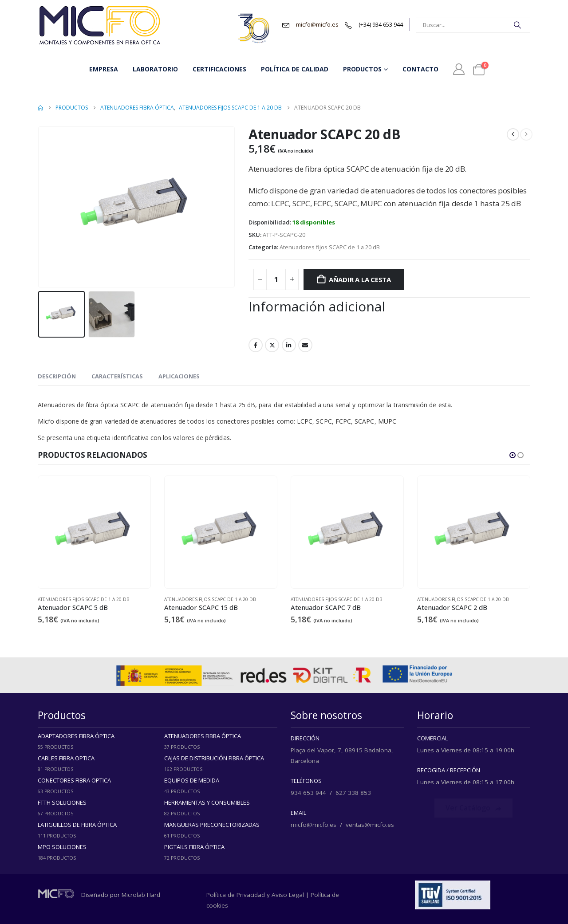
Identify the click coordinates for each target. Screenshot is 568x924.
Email (305, 345)
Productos (362, 69)
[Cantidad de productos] (276, 279)
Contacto (420, 69)
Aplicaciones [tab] (179, 376)
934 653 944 (308, 793)
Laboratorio (155, 69)
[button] (513, 455)
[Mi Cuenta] (459, 69)
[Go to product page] (94, 532)
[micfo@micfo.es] (310, 25)
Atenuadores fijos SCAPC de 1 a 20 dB (330, 247)
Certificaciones (219, 69)
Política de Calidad (295, 69)
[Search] (517, 25)
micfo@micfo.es (314, 825)
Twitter (272, 345)
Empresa (104, 69)
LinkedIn (289, 345)
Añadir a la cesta (360, 279)
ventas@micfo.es (370, 825)
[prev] (513, 134)
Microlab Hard (141, 895)
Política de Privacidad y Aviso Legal (255, 895)
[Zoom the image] (100, 9)
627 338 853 (353, 793)
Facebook (256, 345)
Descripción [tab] (57, 376)
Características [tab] (117, 376)
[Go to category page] (94, 742)
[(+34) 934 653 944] (374, 25)
